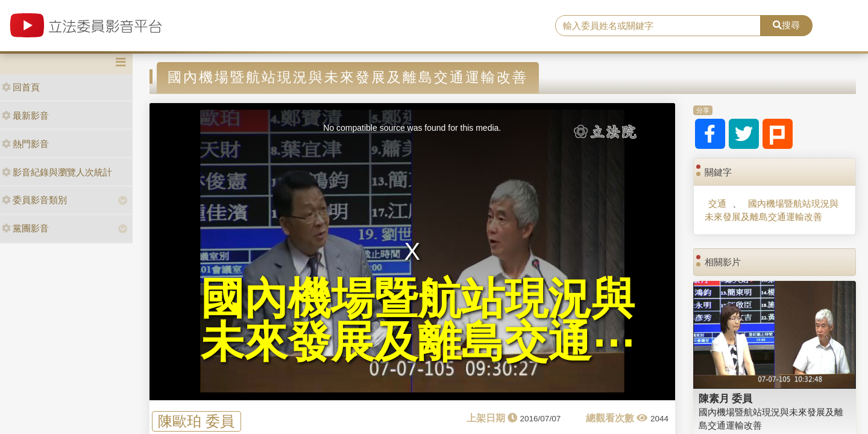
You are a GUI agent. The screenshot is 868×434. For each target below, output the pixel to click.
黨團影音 (25, 228)
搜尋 (786, 25)
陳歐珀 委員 (196, 421)
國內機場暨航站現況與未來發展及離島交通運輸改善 (771, 210)
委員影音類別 (34, 200)
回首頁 (21, 87)
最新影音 (25, 115)
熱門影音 (25, 144)
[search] (658, 26)
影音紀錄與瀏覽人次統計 (57, 172)
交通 (717, 203)
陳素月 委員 (726, 398)
